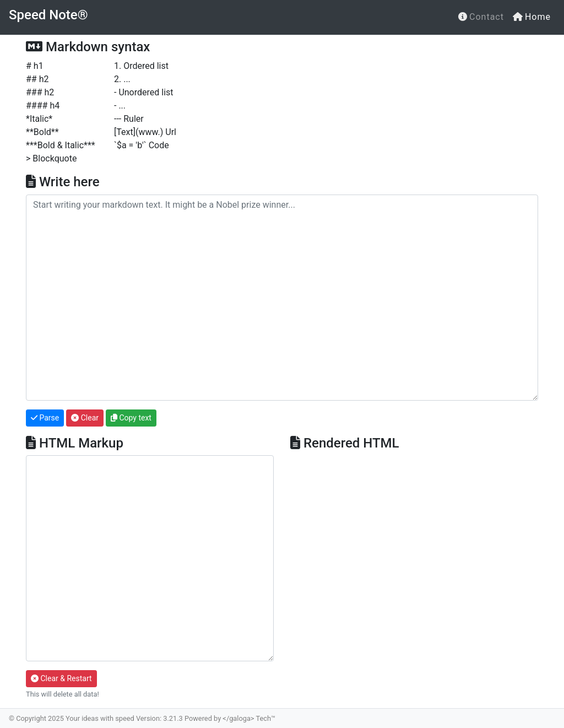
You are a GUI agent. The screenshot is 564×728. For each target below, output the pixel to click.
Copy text (131, 418)
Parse (45, 418)
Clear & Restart (61, 678)
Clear (85, 418)
